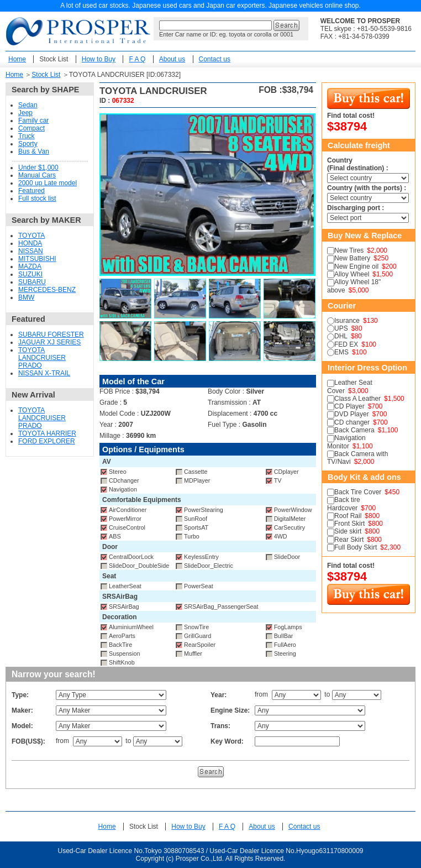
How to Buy (99, 59)
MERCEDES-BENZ (47, 290)
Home (17, 59)
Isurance (347, 321)
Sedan (28, 105)
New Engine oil (356, 266)
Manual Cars (37, 175)
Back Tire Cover (358, 492)
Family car (33, 121)
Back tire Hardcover (344, 504)
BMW (26, 297)
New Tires (349, 250)
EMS (341, 352)
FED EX (346, 344)
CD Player (349, 406)
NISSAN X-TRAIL (44, 373)
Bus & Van (34, 151)
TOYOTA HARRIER (47, 433)
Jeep (25, 113)
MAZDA (30, 266)
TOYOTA (31, 236)
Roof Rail (348, 516)
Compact (31, 128)
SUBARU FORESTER (51, 334)
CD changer (352, 422)
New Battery (352, 258)
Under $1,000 (38, 168)
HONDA (30, 243)
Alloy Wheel (352, 274)
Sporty (28, 144)
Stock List (54, 59)
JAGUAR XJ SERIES (49, 342)
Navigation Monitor (346, 442)
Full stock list (37, 198)
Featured (31, 191)
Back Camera (354, 430)
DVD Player (352, 414)
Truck (27, 136)
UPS (341, 328)
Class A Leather (357, 399)
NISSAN (31, 251)
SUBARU (32, 282)
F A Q (137, 59)
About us (172, 59)
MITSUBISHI (37, 259)
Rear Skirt (349, 540)
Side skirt (348, 531)
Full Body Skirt (356, 547)
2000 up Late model (48, 183)
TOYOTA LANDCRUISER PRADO (42, 358)
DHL (341, 336)
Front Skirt (349, 524)
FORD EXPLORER (47, 441)
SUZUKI (30, 274)
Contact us (215, 59)
